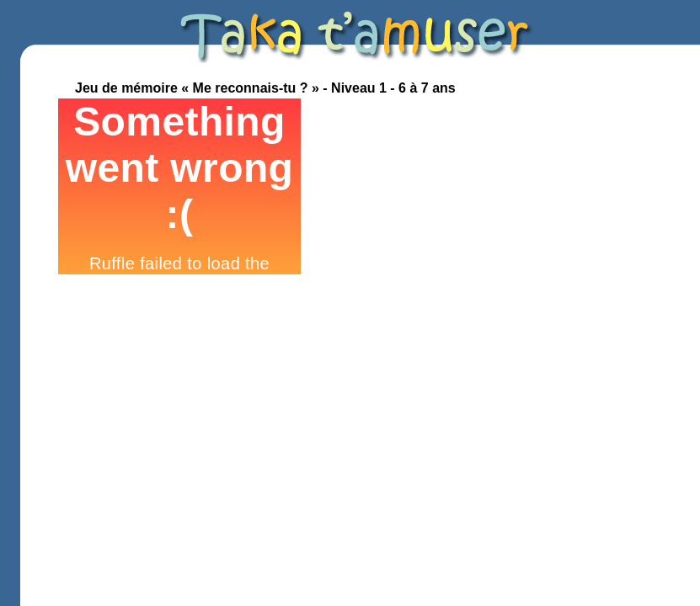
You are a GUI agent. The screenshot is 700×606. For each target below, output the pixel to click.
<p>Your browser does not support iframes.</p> (179, 186)
